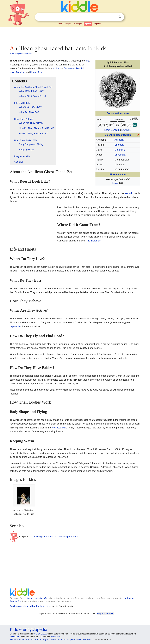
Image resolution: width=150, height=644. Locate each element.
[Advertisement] (75, 35)
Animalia (119, 140)
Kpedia (88, 24)
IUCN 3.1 (126, 130)
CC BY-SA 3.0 (40, 634)
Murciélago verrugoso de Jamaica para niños (55, 537)
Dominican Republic (74, 68)
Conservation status (118, 113)
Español (97, 24)
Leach (115, 183)
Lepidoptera (16, 326)
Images (68, 24)
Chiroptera (120, 155)
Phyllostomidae (59, 428)
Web (60, 24)
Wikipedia (14, 637)
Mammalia (120, 150)
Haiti (12, 72)
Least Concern (112, 130)
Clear (114, 17)
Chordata (119, 145)
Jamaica (20, 72)
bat (88, 61)
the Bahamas (94, 241)
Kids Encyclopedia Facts (21, 54)
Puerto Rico (36, 72)
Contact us (55, 639)
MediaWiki (56, 637)
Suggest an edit (105, 614)
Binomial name (118, 174)
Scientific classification (118, 135)
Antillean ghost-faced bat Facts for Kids (30, 606)
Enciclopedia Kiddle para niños (77, 639)
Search (120, 17)
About (33, 639)
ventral (128, 193)
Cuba (56, 68)
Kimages (78, 24)
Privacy (43, 639)
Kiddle (13, 639)
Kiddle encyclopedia (37, 598)
